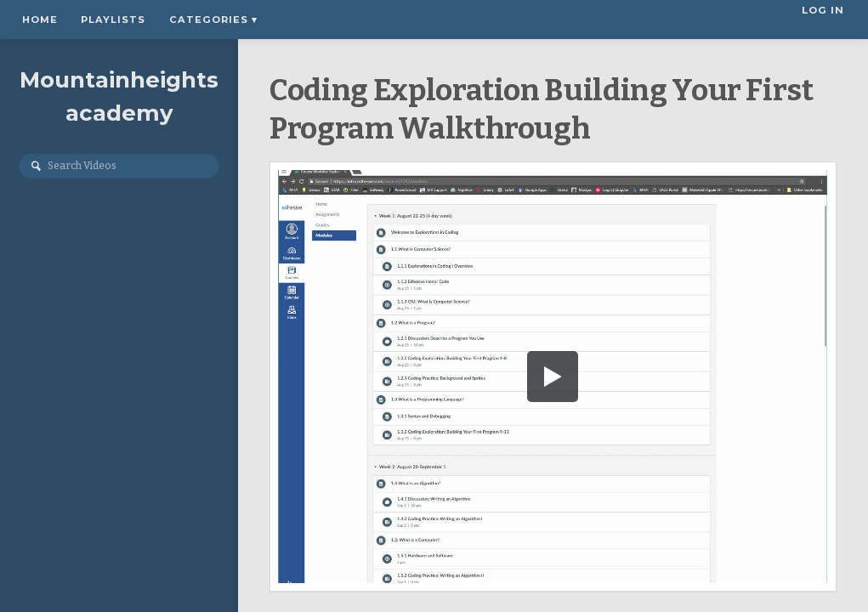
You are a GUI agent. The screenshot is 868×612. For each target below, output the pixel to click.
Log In (825, 20)
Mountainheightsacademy (119, 96)
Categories (213, 20)
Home (40, 20)
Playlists (113, 20)
